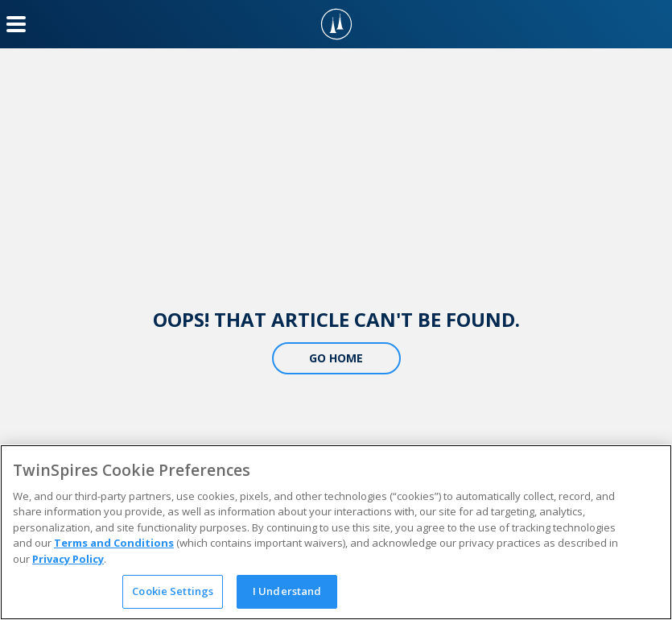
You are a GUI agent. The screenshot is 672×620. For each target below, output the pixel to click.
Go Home (336, 358)
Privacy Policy (68, 559)
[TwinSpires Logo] (336, 24)
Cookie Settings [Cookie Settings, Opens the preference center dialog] (173, 591)
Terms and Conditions (114, 543)
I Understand (287, 591)
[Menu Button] (16, 24)
